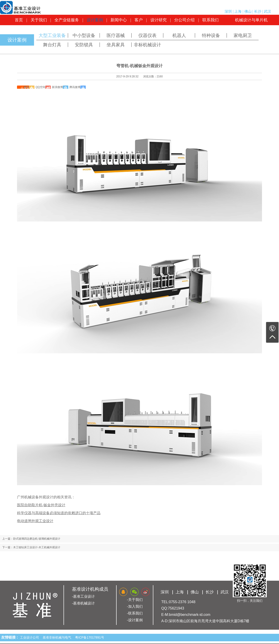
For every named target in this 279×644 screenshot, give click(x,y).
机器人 (179, 35)
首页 (19, 20)
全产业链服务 (67, 20)
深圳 (228, 11)
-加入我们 (135, 606)
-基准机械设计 (83, 603)
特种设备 (211, 35)
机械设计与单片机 (251, 20)
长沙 (258, 11)
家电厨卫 (243, 35)
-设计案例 (135, 620)
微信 (26, 87)
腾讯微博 (75, 87)
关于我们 (39, 20)
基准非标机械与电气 (58, 637)
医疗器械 (116, 35)
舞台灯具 (52, 45)
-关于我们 (135, 600)
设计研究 (159, 20)
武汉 (267, 11)
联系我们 (210, 20)
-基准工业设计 (83, 596)
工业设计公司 (30, 637)
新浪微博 (57, 87)
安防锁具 (84, 45)
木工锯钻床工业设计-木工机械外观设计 (37, 547)
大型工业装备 (52, 35)
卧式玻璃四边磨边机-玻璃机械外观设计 (37, 539)
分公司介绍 (184, 20)
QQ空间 (40, 87)
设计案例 (95, 20)
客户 (139, 20)
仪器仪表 (147, 35)
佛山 (248, 11)
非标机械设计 (147, 45)
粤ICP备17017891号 (90, 637)
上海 (238, 11)
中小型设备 (84, 35)
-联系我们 (135, 613)
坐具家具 (116, 45)
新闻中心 (119, 20)
